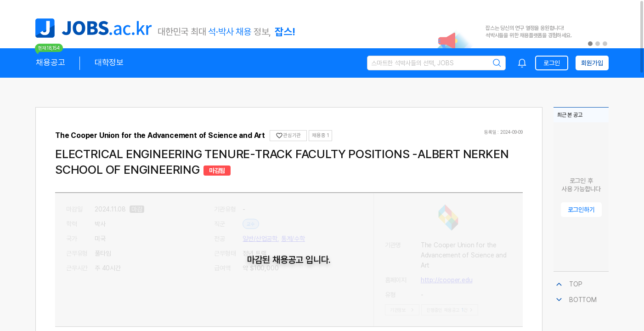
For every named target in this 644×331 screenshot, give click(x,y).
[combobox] (522, 63)
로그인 (551, 63)
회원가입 (592, 63)
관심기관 (288, 136)
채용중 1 (320, 135)
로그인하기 (581, 210)
